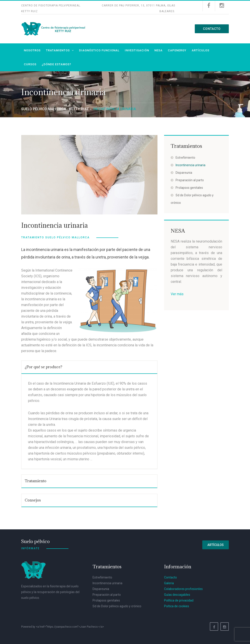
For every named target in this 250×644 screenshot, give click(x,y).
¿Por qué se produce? (44, 367)
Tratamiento (36, 481)
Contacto (212, 29)
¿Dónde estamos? (56, 64)
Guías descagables (177, 595)
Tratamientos (58, 50)
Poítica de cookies (177, 606)
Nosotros (32, 50)
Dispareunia (184, 173)
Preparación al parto (190, 180)
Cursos (30, 64)
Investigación (137, 50)
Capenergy (177, 50)
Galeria (169, 583)
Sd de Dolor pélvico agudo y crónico (117, 606)
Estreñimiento (185, 158)
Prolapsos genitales (189, 188)
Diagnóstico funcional (99, 50)
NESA (158, 50)
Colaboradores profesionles (183, 589)
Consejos (33, 500)
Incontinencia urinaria (190, 165)
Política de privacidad (179, 600)
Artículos (201, 50)
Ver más (177, 294)
